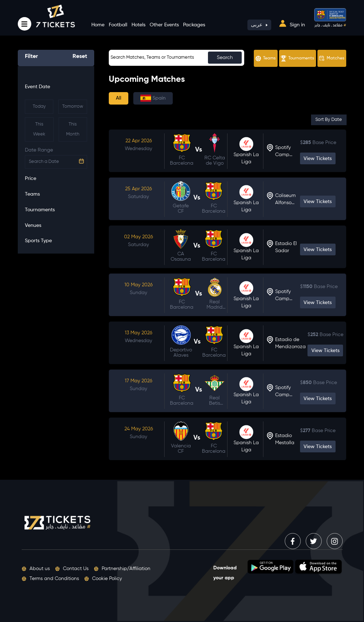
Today (39, 107)
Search (225, 58)
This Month (73, 129)
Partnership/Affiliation (122, 569)
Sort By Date (329, 120)
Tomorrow (73, 107)
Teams (266, 59)
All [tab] (119, 98)
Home (98, 25)
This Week (39, 129)
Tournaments (298, 59)
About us (36, 569)
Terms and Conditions (50, 579)
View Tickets (318, 159)
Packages (194, 25)
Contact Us (72, 569)
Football (118, 25)
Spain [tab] (153, 98)
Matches (332, 58)
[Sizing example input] (176, 58)
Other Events (164, 25)
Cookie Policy (103, 579)
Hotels (138, 25)
